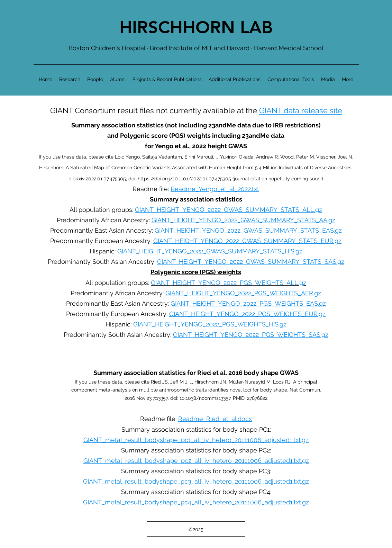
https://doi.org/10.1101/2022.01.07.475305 (184, 179)
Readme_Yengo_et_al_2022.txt (215, 189)
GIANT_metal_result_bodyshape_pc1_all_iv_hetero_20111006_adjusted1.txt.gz (196, 440)
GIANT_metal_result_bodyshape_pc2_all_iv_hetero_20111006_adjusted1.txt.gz (196, 461)
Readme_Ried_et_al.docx (215, 419)
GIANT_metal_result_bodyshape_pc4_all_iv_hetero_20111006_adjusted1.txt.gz (196, 502)
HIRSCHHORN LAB (196, 27)
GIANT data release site (301, 110)
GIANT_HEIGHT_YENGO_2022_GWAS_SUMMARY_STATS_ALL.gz (229, 210)
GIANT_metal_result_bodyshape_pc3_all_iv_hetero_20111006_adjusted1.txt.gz (196, 481)
